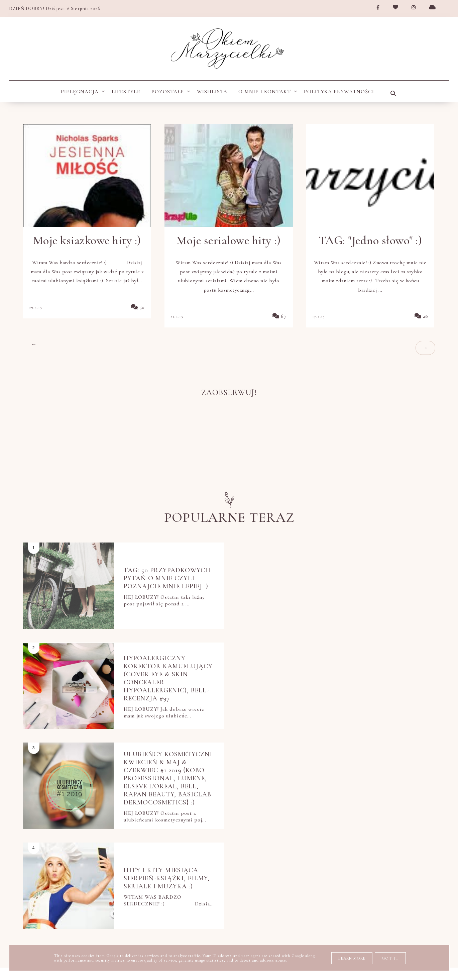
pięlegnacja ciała (153, 873)
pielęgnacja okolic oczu (164, 855)
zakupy (373, 890)
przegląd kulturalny (282, 873)
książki (169, 820)
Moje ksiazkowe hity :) (87, 240)
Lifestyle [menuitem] (126, 92)
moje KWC (205, 820)
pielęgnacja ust (313, 855)
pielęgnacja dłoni (305, 838)
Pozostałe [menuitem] (168, 92)
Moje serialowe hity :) (228, 240)
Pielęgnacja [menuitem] (80, 92)
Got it (390, 958)
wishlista (336, 890)
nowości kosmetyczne (266, 820)
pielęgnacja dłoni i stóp (383, 838)
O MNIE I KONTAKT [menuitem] (265, 92)
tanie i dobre (216, 890)
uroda (300, 890)
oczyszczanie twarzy (346, 820)
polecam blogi (214, 873)
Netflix (136, 820)
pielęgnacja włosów (381, 855)
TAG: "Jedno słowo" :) (370, 240)
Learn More (352, 958)
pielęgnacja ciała (153, 838)
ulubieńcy (263, 890)
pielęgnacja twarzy (246, 855)
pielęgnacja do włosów (229, 838)
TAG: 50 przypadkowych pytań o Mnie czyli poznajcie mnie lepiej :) (167, 578)
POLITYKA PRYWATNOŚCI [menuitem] (339, 92)
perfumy (404, 820)
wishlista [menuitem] (212, 92)
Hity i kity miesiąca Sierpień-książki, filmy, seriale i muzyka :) (378, 674)
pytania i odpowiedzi (361, 873)
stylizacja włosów (155, 890)
